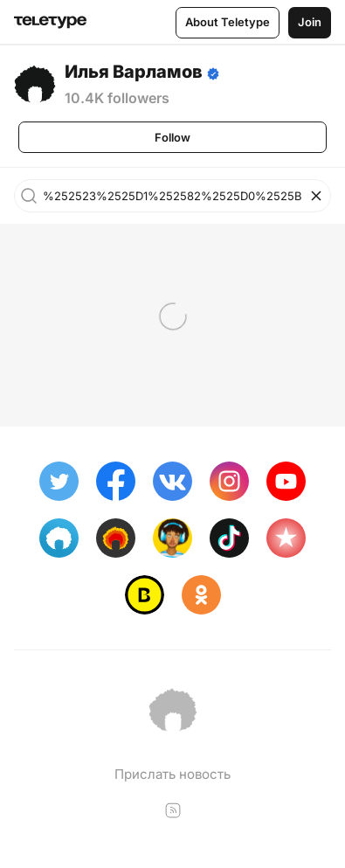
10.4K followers (117, 98)
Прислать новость (172, 774)
